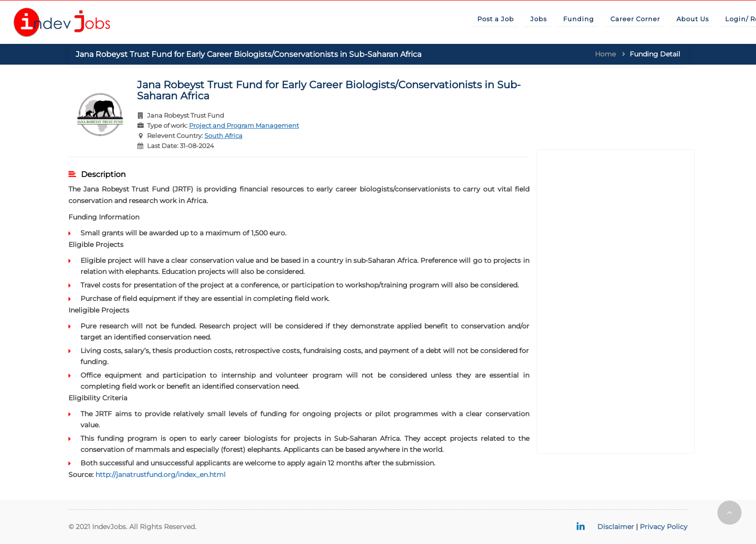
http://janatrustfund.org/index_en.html (161, 475)
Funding (579, 19)
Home (605, 54)
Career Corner (635, 19)
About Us (693, 19)
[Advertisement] (616, 301)
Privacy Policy (664, 527)
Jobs (539, 19)
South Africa (223, 136)
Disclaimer (616, 527)
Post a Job (496, 19)
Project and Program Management (244, 125)
